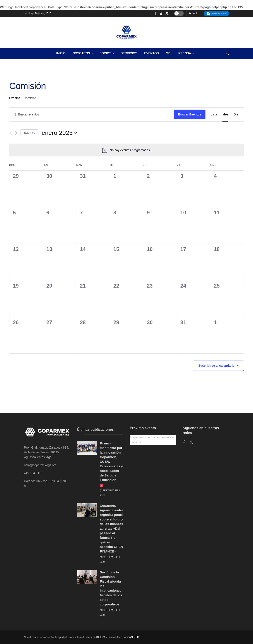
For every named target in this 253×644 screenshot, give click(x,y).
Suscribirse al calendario (216, 366)
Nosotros (81, 53)
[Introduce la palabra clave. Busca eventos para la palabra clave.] (92, 114)
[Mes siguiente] (16, 133)
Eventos (151, 53)
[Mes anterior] (10, 133)
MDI (169, 53)
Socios (105, 53)
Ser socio (216, 13)
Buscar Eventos (190, 114)
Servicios (129, 53)
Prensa (185, 53)
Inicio (61, 53)
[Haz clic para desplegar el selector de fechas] (59, 133)
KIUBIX (101, 637)
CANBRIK (133, 637)
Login (194, 14)
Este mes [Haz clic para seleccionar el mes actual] (29, 133)
